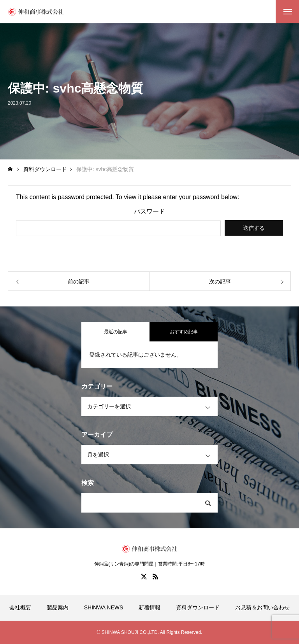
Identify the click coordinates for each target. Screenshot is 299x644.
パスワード (149, 212)
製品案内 (58, 607)
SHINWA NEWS (104, 607)
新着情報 (149, 607)
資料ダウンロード (198, 607)
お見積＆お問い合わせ (262, 607)
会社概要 (20, 607)
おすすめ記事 (184, 332)
